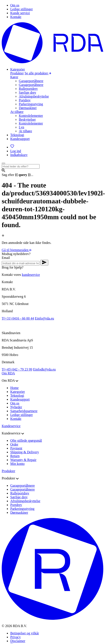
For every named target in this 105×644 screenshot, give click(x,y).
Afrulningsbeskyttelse (34, 96)
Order (14, 444)
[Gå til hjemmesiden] (52, 62)
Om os (15, 403)
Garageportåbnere (31, 81)
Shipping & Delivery (25, 452)
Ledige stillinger (21, 415)
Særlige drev (27, 92)
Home (14, 388)
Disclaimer (18, 641)
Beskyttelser (27, 119)
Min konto (17, 464)
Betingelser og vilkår (25, 633)
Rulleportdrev (28, 89)
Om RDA (8, 373)
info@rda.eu (44, 318)
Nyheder (16, 407)
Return (15, 456)
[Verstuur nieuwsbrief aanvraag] (44, 263)
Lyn (21, 127)
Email (6, 258)
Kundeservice (11, 426)
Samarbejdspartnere (24, 411)
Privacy (16, 637)
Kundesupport (20, 399)
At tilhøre (17, 112)
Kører (14, 77)
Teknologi (17, 396)
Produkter (17, 73)
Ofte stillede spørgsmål (26, 441)
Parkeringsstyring (31, 104)
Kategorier (18, 392)
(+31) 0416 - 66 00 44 (18, 318)
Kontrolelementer (31, 116)
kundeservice (31, 275)
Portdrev (25, 100)
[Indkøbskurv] (19, 155)
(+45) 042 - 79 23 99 (17, 369)
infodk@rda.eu (44, 369)
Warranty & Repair (23, 460)
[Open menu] (3, 163)
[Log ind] (16, 151)
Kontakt (16, 419)
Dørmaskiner (28, 108)
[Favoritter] (12, 147)
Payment (16, 448)
